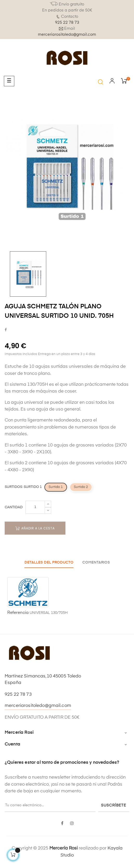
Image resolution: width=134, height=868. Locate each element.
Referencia (18, 613)
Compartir (6, 330)
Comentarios (96, 563)
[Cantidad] (35, 507)
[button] (100, 82)
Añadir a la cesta (35, 528)
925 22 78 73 (67, 23)
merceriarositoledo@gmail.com (67, 35)
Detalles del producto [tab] (49, 563)
